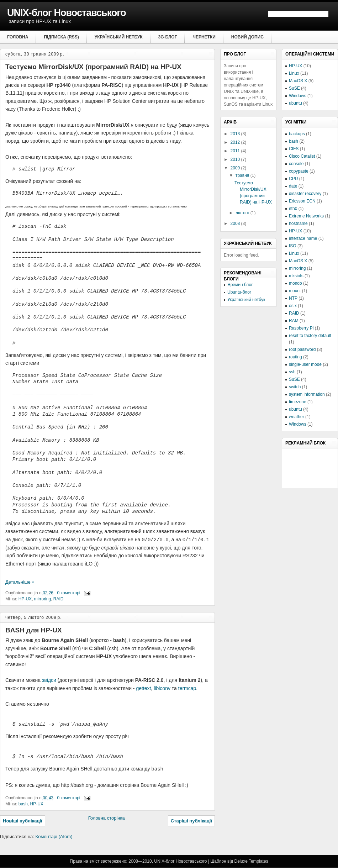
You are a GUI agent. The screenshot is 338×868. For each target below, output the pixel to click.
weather (297, 417)
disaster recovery (305, 194)
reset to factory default (310, 336)
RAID (59, 599)
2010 (236, 159)
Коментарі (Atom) (54, 837)
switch (295, 387)
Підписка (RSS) (61, 37)
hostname (298, 223)
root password (302, 349)
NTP (293, 298)
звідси (49, 680)
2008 (236, 223)
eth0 (293, 209)
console (296, 164)
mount (295, 291)
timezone (298, 402)
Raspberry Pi (301, 328)
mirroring (43, 599)
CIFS (294, 149)
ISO (293, 246)
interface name (303, 238)
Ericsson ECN (302, 201)
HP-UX (25, 599)
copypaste (299, 171)
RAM (294, 321)
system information (307, 394)
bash (23, 804)
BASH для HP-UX (34, 630)
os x (293, 306)
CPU (293, 179)
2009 (236, 168)
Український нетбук (119, 37)
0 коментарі (69, 593)
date (293, 186)
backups (297, 134)
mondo (295, 283)
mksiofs (296, 276)
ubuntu (295, 103)
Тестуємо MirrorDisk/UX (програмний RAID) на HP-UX (93, 67)
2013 (236, 134)
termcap (187, 688)
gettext (143, 688)
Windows (298, 96)
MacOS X (298, 81)
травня (243, 175)
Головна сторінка (107, 818)
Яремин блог (240, 285)
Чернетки (204, 37)
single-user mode (305, 364)
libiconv (162, 688)
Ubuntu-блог (239, 292)
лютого (243, 213)
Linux (294, 73)
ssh (292, 372)
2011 (236, 151)
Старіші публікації (191, 821)
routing (295, 357)
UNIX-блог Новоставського (67, 13)
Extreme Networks (306, 216)
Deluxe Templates (251, 862)
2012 (236, 142)
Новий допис (247, 37)
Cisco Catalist (302, 156)
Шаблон (218, 862)
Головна (18, 37)
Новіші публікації (23, 821)
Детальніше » (20, 582)
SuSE (294, 88)
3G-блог (168, 37)
